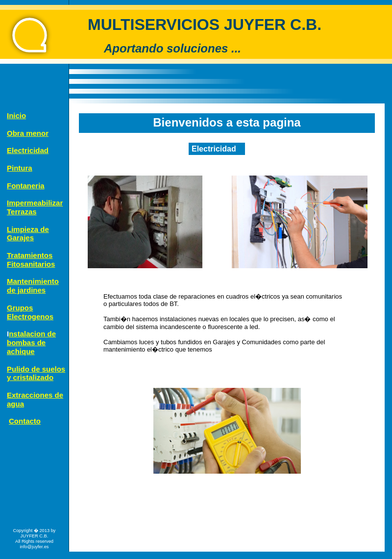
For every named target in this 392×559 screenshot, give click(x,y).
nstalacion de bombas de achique (31, 343)
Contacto (25, 421)
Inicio (16, 115)
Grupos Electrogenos (30, 312)
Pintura (20, 168)
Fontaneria (26, 186)
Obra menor (28, 133)
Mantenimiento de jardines (33, 286)
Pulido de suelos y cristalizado (36, 373)
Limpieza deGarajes (28, 234)
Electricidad (28, 150)
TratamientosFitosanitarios (31, 260)
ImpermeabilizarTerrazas (35, 207)
